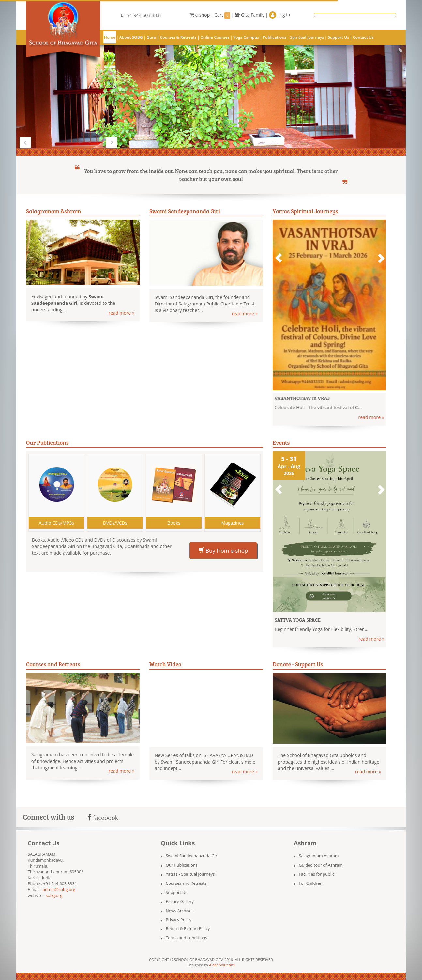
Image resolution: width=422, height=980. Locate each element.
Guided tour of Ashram (321, 865)
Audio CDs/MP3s (56, 523)
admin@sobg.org (59, 890)
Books (174, 523)
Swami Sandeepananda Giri (192, 856)
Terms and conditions (186, 938)
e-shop (200, 15)
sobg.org (54, 895)
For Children (310, 883)
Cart (222, 15)
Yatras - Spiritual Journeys (190, 874)
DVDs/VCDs (115, 523)
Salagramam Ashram (319, 856)
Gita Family (250, 15)
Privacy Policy (179, 920)
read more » (121, 313)
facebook (103, 818)
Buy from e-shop (223, 550)
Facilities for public (316, 874)
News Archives (180, 911)
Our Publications (181, 865)
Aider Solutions (222, 965)
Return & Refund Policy (188, 929)
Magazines (233, 523)
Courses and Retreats (186, 883)
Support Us (176, 892)
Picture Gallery (180, 902)
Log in (280, 15)
